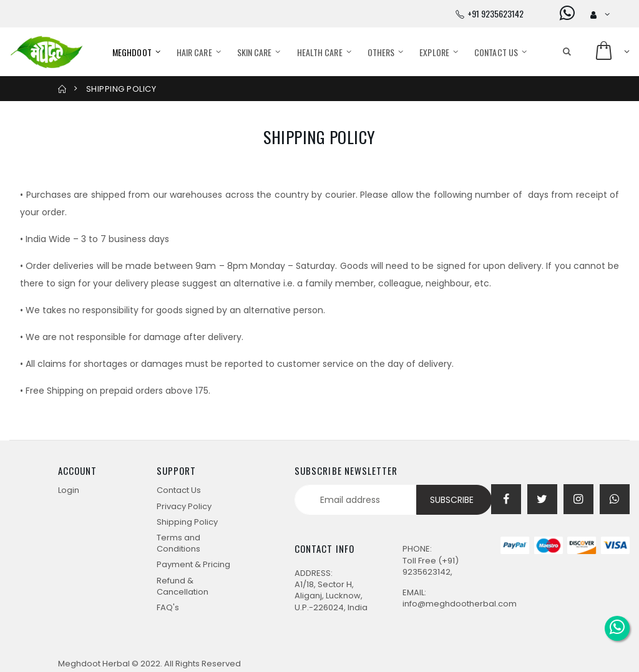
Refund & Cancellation (183, 586)
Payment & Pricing (193, 564)
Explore (434, 52)
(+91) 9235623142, (431, 566)
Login (69, 490)
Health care (320, 52)
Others (381, 52)
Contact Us (496, 52)
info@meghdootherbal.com (460, 604)
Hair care (194, 52)
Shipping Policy (187, 522)
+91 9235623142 (495, 13)
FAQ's (168, 607)
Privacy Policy (184, 506)
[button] (567, 52)
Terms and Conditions (178, 543)
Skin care (255, 52)
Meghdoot (132, 52)
